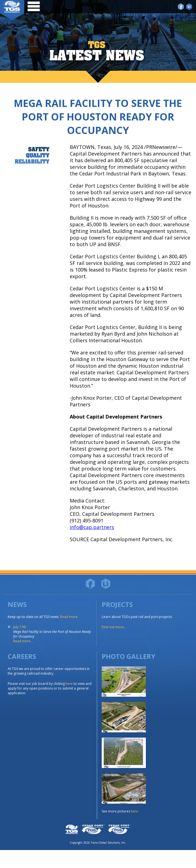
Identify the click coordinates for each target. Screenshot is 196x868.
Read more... (23, 641)
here (69, 684)
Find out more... (114, 627)
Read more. (69, 617)
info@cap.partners (92, 527)
